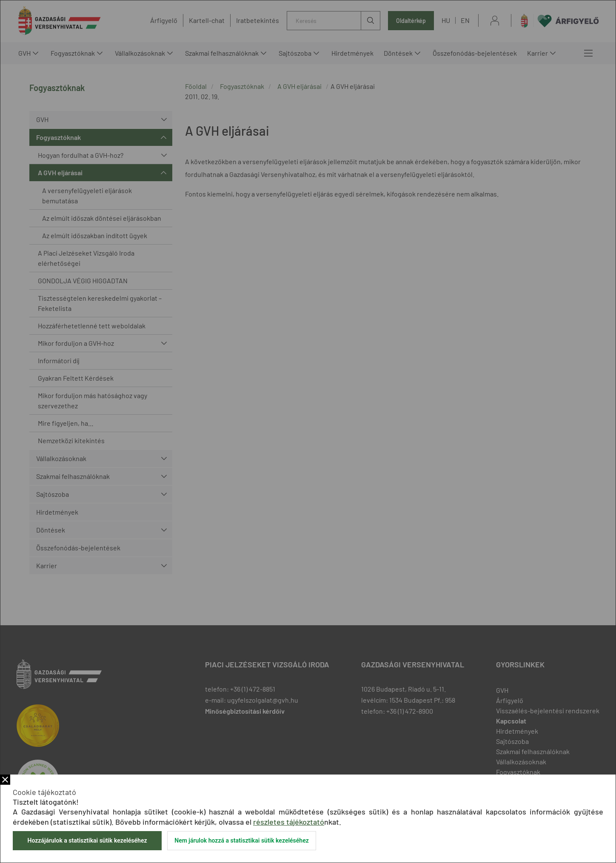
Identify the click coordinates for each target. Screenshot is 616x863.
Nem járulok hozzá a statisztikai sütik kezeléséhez (242, 840)
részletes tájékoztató (289, 822)
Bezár (5, 780)
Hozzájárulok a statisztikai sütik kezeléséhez (87, 840)
